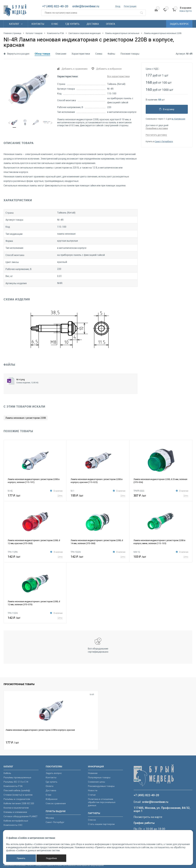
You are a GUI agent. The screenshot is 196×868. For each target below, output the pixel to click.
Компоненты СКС (13, 825)
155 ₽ (98, 495)
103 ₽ (161, 556)
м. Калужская (178, 119)
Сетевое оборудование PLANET (21, 816)
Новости (93, 790)
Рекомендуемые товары (101, 786)
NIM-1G (137, 552)
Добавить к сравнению (75, 69)
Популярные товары (99, 777)
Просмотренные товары (19, 684)
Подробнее (51, 858)
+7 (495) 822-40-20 (55, 6)
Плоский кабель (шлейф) (17, 790)
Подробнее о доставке (157, 128)
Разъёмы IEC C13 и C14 (16, 782)
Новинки (93, 773)
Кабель (7, 773)
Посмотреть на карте (148, 817)
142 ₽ (35, 556)
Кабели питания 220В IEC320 (19, 803)
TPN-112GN (13, 613)
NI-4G (10, 491)
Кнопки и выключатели (16, 808)
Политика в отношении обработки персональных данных (102, 802)
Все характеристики (118, 76)
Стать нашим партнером (101, 824)
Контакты (38, 24)
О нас (55, 24)
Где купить (72, 24)
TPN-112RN (13, 552)
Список (92, 820)
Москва (50, 818)
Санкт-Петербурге (164, 141)
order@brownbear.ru (86, 6)
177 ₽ (35, 495)
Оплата (111, 24)
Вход (118, 6)
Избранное (52, 799)
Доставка (93, 24)
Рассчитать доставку (156, 135)
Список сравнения (56, 803)
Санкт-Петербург (55, 822)
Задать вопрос (179, 24)
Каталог (16, 24)
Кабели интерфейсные (16, 821)
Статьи (92, 795)
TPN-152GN (76, 552)
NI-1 (72, 491)
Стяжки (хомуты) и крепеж (18, 795)
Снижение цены (97, 782)
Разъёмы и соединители (17, 799)
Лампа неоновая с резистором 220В (26, 418)
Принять (21, 858)
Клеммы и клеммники (15, 812)
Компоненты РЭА (13, 786)
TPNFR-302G (139, 491)
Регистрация (130, 6)
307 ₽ (161, 495)
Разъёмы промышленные (17, 777)
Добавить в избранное (109, 69)
